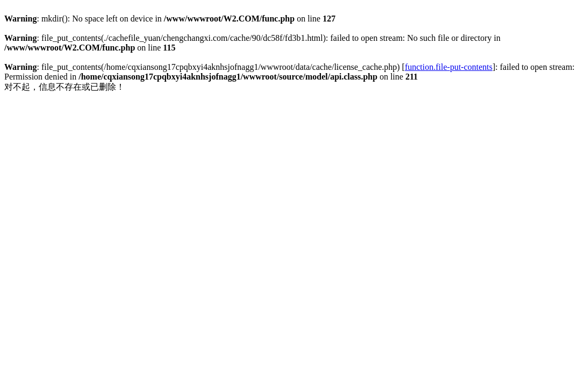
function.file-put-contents (449, 67)
